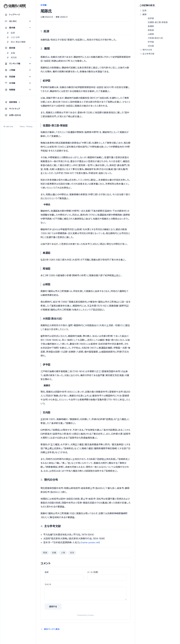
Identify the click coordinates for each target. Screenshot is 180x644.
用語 (45, 553)
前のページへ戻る (50, 629)
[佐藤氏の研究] (15, 6)
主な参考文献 (148, 54)
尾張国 (151, 30)
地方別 (19, 57)
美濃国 (151, 26)
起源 (11, 33)
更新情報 (12, 102)
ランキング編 (18, 64)
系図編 (18, 77)
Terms (22, 126)
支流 (72, 553)
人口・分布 (13, 37)
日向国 (151, 46)
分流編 (18, 83)
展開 (144, 14)
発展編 (18, 90)
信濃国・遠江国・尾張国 (158, 22)
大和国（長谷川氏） (156, 38)
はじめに (18, 21)
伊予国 (151, 42)
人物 (63, 553)
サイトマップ (12, 109)
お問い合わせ (13, 115)
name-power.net (90, 542)
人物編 (18, 70)
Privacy (29, 126)
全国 (11, 53)
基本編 (18, 28)
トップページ (13, 15)
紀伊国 (151, 18)
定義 (54, 553)
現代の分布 (147, 50)
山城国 (151, 34)
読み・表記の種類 (16, 42)
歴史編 (18, 48)
